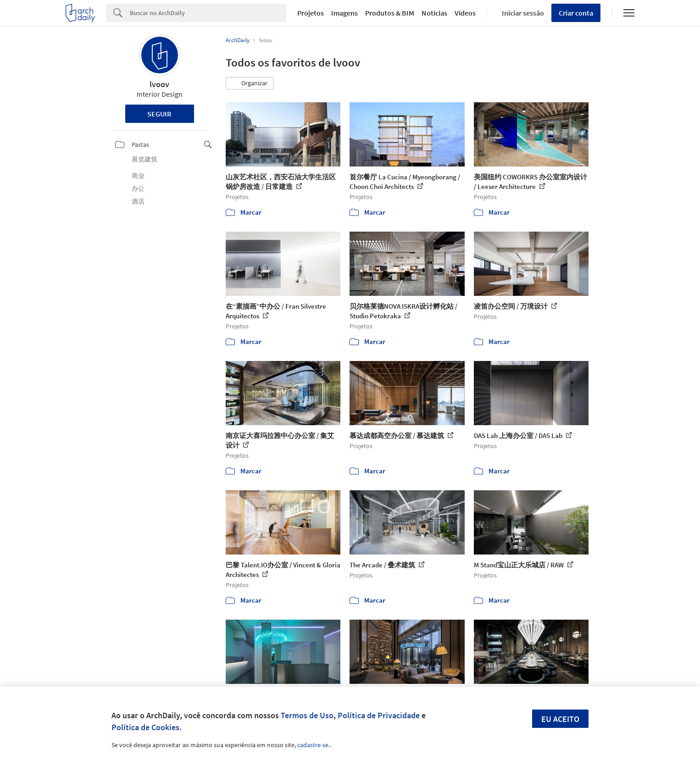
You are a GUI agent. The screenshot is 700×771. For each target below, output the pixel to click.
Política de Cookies (145, 727)
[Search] (208, 13)
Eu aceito (560, 719)
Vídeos (465, 13)
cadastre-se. (314, 745)
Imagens (344, 13)
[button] (250, 83)
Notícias (434, 13)
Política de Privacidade (379, 715)
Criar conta (576, 13)
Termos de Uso (307, 715)
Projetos (311, 13)
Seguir (159, 114)
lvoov (159, 84)
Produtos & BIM (390, 13)
